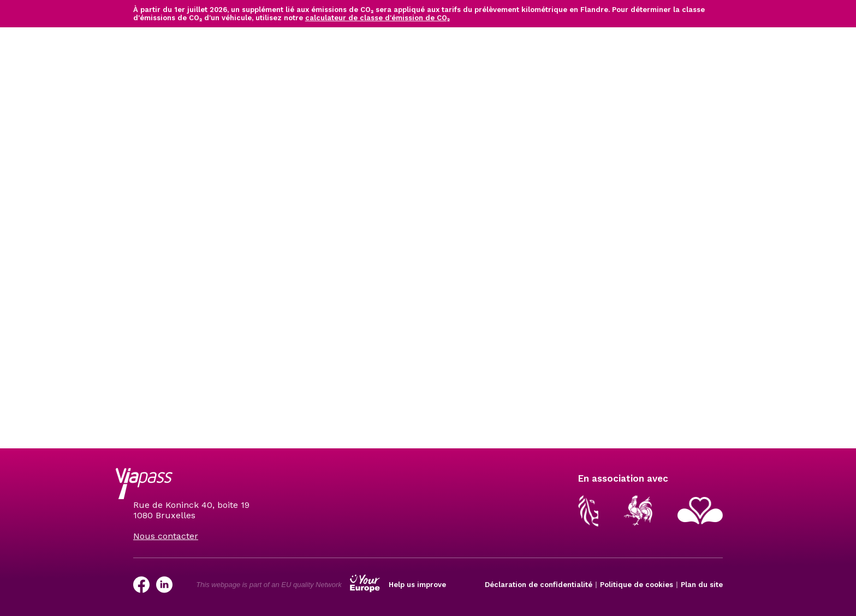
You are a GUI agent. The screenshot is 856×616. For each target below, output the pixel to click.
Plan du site (702, 585)
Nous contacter (166, 536)
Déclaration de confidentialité (539, 585)
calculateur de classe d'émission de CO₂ (378, 18)
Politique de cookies (637, 585)
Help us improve (417, 585)
